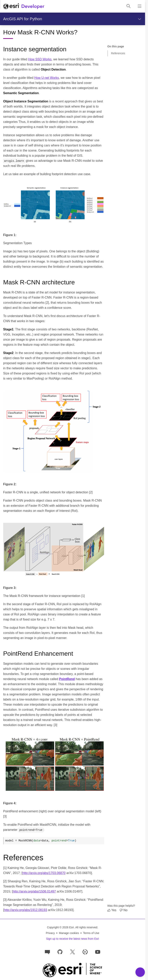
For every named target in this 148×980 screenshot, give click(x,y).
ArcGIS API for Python (23, 19)
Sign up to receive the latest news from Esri (72, 939)
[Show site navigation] (140, 6)
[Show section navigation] (140, 19)
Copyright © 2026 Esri (60, 927)
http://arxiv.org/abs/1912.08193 (25, 910)
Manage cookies (69, 933)
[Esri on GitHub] (60, 952)
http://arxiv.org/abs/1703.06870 (44, 873)
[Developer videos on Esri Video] (85, 952)
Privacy (50, 933)
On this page (116, 46)
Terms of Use (91, 933)
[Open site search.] (129, 6)
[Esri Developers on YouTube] (98, 952)
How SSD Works (40, 59)
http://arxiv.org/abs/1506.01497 (34, 891)
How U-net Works (46, 78)
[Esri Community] (47, 952)
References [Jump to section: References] (118, 53)
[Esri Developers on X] (73, 952)
